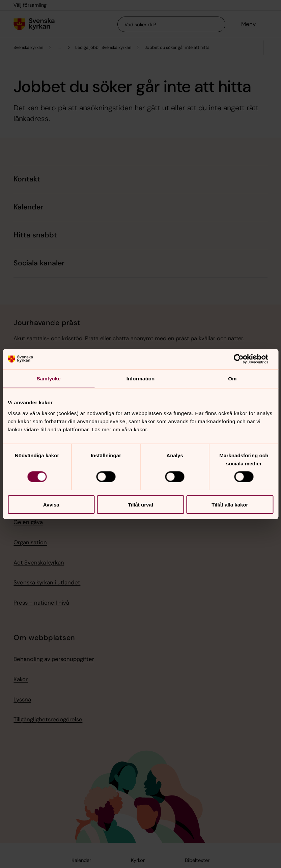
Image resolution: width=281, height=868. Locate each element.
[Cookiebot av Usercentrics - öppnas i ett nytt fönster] (244, 359)
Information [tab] (141, 379)
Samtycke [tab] (49, 379)
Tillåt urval (140, 504)
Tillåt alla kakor (230, 504)
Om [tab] (232, 379)
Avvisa (51, 504)
